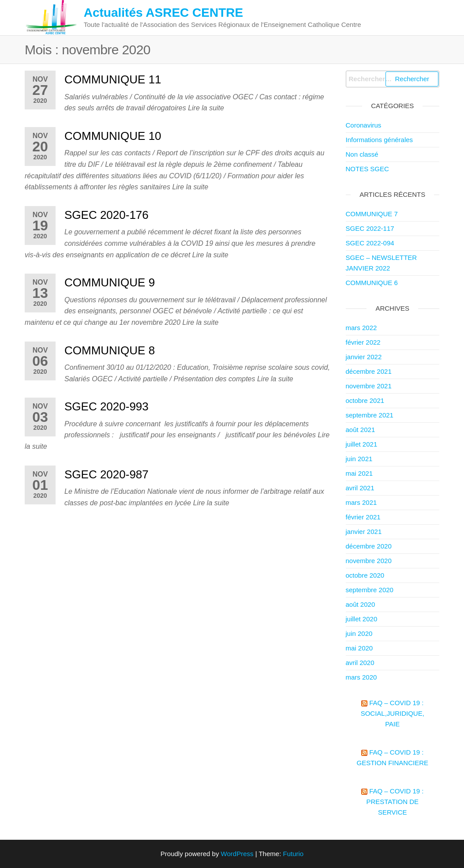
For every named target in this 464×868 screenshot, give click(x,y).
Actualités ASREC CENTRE (163, 13)
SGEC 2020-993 (107, 406)
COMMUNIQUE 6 (372, 283)
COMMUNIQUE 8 (110, 350)
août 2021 (361, 430)
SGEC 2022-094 (370, 243)
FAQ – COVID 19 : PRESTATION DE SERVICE (395, 802)
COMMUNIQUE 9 (110, 282)
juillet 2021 (362, 444)
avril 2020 (360, 663)
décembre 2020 (369, 546)
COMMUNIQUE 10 (113, 136)
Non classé (362, 154)
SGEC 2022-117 (370, 228)
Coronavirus (364, 125)
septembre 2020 (370, 590)
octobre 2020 (365, 575)
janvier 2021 (364, 532)
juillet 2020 (362, 619)
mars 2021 (361, 502)
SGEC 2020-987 (107, 474)
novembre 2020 (369, 561)
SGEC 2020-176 (107, 215)
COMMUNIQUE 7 (372, 214)
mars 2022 (361, 328)
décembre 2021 (369, 371)
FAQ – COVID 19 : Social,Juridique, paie (393, 713)
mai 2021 (359, 473)
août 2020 (361, 604)
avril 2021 (360, 488)
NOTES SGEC (367, 169)
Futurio (293, 854)
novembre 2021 (369, 386)
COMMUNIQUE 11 (113, 79)
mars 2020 (361, 677)
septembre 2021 (370, 415)
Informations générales (380, 140)
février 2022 (363, 342)
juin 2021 (359, 459)
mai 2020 (359, 648)
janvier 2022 (364, 357)
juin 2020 (359, 633)
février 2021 (363, 517)
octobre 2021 (365, 400)
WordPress (237, 854)
